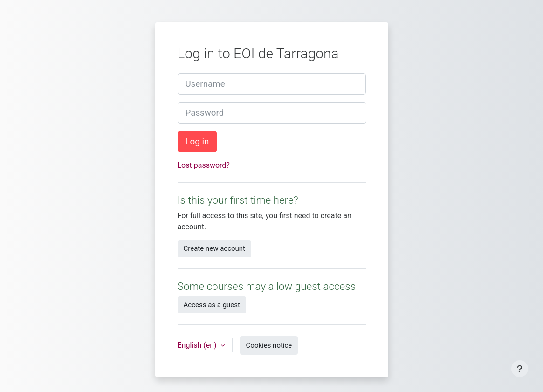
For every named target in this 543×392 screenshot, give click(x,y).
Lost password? (204, 165)
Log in (197, 142)
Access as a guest (212, 305)
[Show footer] (520, 369)
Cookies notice (269, 345)
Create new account (215, 248)
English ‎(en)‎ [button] (198, 345)
